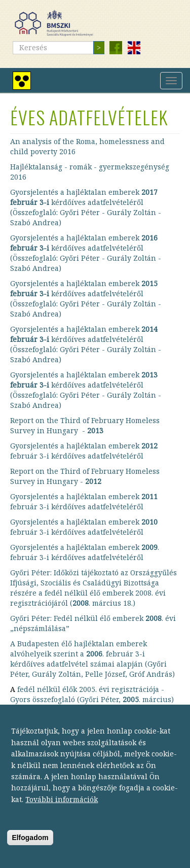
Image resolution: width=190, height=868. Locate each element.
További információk (62, 813)
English (134, 48)
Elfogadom (30, 851)
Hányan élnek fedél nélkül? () (72, 715)
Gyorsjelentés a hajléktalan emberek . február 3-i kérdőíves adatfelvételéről (85, 552)
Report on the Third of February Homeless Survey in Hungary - (85, 425)
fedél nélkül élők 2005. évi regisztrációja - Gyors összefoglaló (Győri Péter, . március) (92, 694)
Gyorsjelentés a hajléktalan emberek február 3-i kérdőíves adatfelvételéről (84, 451)
